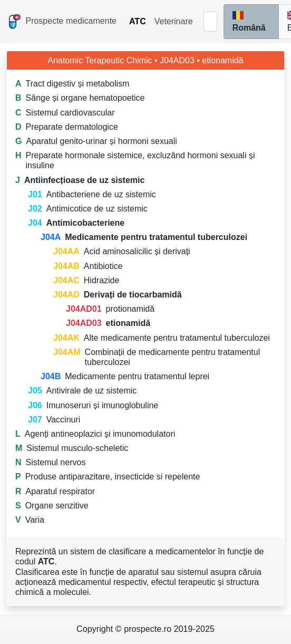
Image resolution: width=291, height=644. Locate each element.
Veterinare (174, 21)
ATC (138, 21)
